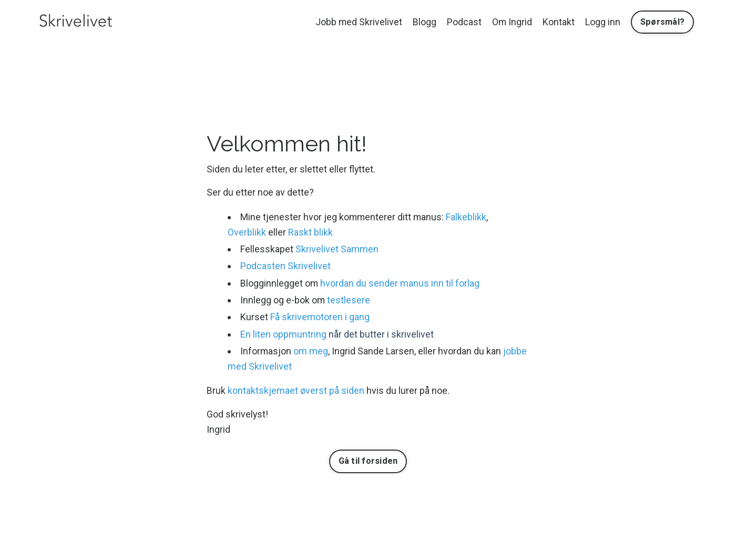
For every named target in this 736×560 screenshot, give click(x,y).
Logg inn (603, 22)
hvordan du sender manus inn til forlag (401, 283)
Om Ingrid (512, 22)
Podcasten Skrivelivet (286, 266)
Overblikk (247, 232)
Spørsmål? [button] (662, 22)
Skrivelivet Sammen (338, 249)
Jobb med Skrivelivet (358, 22)
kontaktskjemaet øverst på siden (296, 391)
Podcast (464, 22)
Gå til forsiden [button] (368, 461)
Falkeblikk (468, 217)
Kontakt (559, 22)
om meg (312, 351)
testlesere (350, 300)
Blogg (424, 22)
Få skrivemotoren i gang (320, 317)
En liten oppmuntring (284, 334)
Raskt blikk (310, 232)
